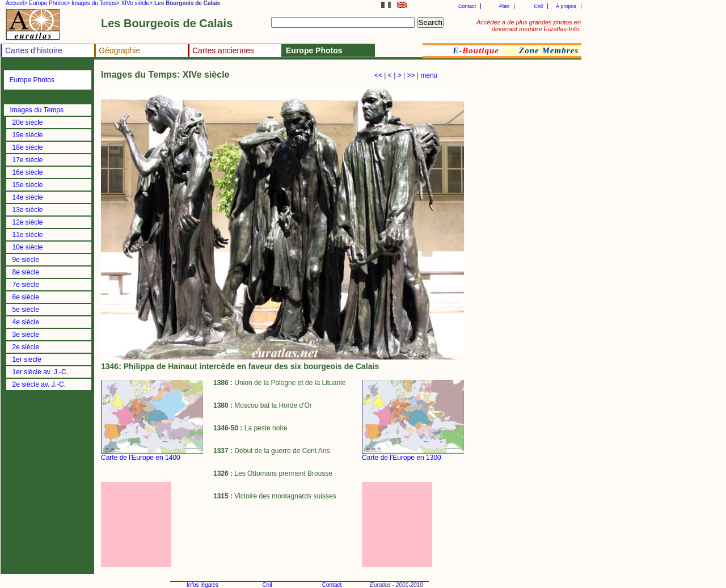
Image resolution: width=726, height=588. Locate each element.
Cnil (538, 6)
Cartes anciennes (223, 50)
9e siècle (26, 260)
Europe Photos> (49, 3)
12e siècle (28, 222)
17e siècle (28, 160)
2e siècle (26, 347)
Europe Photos (32, 80)
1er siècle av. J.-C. (40, 372)
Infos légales (202, 585)
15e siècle (28, 185)
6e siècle (26, 297)
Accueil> (16, 3)
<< (378, 75)
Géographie (119, 50)
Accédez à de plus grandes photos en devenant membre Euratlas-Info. (529, 26)
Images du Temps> (96, 3)
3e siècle (26, 335)
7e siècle (26, 285)
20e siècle (28, 122)
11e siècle (28, 235)
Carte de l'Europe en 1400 (141, 458)
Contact (467, 6)
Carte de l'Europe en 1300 (402, 458)
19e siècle (28, 135)
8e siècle (26, 272)
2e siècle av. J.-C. (39, 384)
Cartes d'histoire (34, 50)
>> (411, 75)
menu (429, 75)
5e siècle (26, 310)
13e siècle (28, 210)
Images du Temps (37, 110)
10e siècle (28, 247)
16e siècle (28, 172)
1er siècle (27, 359)
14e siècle (28, 197)
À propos (566, 6)
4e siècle (26, 322)
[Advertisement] (152, 524)
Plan (504, 6)
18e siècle (28, 147)
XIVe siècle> (137, 3)
